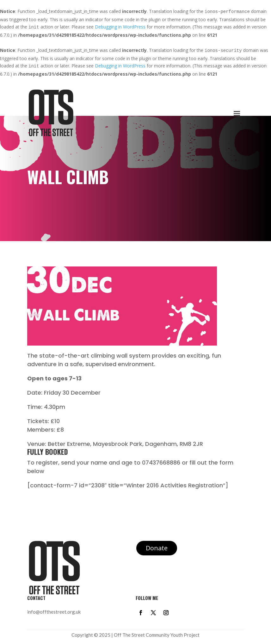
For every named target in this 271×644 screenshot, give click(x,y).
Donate (157, 548)
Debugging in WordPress (120, 27)
